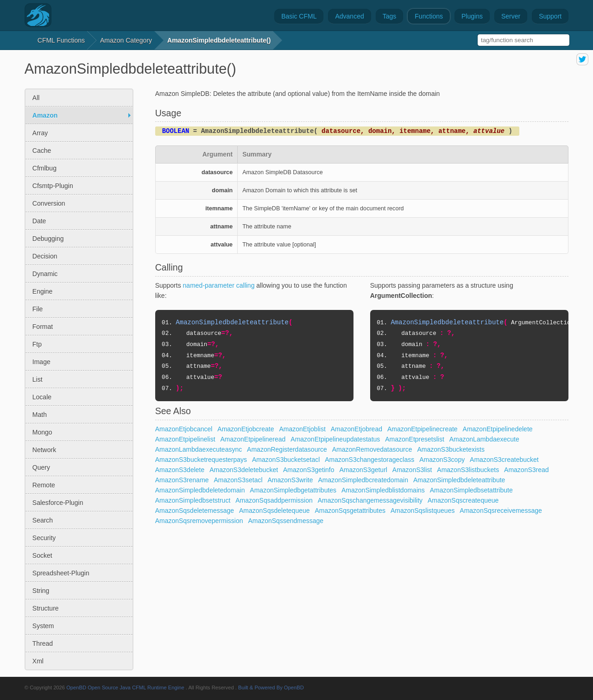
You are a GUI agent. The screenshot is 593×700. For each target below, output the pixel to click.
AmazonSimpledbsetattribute (471, 490)
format (43, 327)
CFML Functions (61, 40)
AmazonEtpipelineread (253, 439)
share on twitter (582, 59)
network (44, 450)
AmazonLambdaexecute (484, 439)
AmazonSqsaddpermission (274, 500)
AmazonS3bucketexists (451, 449)
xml (38, 661)
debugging (48, 239)
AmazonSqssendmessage (286, 521)
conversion (49, 203)
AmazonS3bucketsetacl (286, 460)
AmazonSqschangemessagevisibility (370, 500)
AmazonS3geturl (363, 470)
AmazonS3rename (182, 480)
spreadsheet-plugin (61, 573)
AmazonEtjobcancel (184, 429)
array (40, 133)
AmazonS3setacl (238, 480)
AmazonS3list (412, 470)
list (38, 379)
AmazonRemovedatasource (372, 449)
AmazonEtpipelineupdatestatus (335, 439)
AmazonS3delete (180, 470)
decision (45, 256)
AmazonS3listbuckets (468, 470)
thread (43, 643)
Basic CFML (299, 16)
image (41, 362)
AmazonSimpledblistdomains (383, 490)
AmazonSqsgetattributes (350, 511)
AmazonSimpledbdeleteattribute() (219, 40)
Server (511, 16)
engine (43, 291)
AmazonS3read (527, 470)
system (43, 626)
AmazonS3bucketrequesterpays (201, 460)
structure (46, 608)
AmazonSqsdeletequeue (274, 511)
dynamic (45, 274)
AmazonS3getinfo (309, 470)
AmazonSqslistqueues (423, 511)
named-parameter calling (219, 285)
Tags (390, 16)
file (38, 309)
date (39, 221)
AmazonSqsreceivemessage (501, 511)
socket (42, 555)
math (40, 415)
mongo (42, 432)
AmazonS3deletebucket (244, 470)
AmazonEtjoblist (302, 429)
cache (42, 151)
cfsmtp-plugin (53, 186)
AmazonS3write (290, 480)
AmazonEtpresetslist (415, 439)
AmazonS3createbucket (504, 460)
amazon (45, 115)
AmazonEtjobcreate (246, 429)
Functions (429, 16)
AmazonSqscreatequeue (463, 500)
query (41, 467)
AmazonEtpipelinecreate (423, 429)
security (44, 538)
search (43, 520)
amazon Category (126, 40)
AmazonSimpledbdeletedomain (200, 490)
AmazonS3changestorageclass (369, 460)
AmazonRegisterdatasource (287, 449)
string (41, 591)
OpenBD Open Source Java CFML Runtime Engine (125, 687)
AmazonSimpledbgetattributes (293, 490)
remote (44, 485)
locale (42, 397)
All (36, 98)
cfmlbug (44, 168)
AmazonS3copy (442, 460)
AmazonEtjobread (356, 429)
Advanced (349, 16)
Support (550, 16)
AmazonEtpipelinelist (185, 439)
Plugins (472, 16)
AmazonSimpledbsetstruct (193, 500)
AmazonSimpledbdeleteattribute (459, 480)
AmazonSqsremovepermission (199, 521)
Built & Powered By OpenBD (271, 687)
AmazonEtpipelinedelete (498, 429)
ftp (37, 344)
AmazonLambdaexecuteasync (199, 449)
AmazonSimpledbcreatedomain (363, 480)
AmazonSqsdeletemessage (195, 511)
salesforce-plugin (58, 503)
